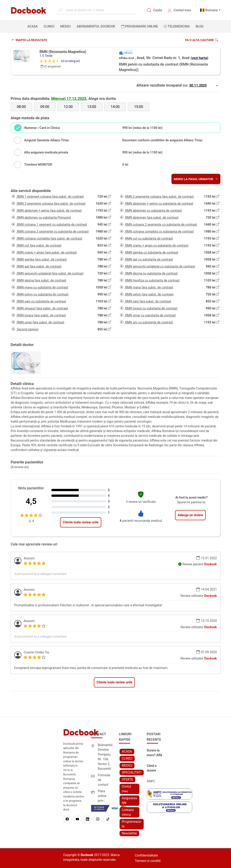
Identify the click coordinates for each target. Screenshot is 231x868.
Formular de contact (104, 780)
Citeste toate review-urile (81, 522)
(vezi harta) (200, 58)
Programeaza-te (132, 824)
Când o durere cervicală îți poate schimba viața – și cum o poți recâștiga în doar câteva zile (155, 768)
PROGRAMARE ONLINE (140, 26)
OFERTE (127, 779)
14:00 (115, 107)
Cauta (158, 10)
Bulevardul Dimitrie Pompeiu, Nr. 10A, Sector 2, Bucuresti (105, 757)
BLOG (200, 26)
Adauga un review (190, 515)
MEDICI (65, 26)
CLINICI (49, 26)
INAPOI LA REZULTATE (30, 40)
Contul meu (182, 10)
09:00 (45, 107)
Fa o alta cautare (201, 40)
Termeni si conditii (148, 861)
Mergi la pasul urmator (195, 179)
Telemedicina (177, 26)
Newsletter (129, 833)
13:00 (92, 107)
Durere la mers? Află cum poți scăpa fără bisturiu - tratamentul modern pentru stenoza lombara (155, 753)
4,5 (31, 501)
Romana (212, 10)
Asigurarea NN (129, 800)
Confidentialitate (146, 855)
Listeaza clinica (128, 812)
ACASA (34, 26)
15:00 (139, 107)
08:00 (21, 107)
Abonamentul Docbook (96, 26)
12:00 (68, 107)
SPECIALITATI (132, 772)
